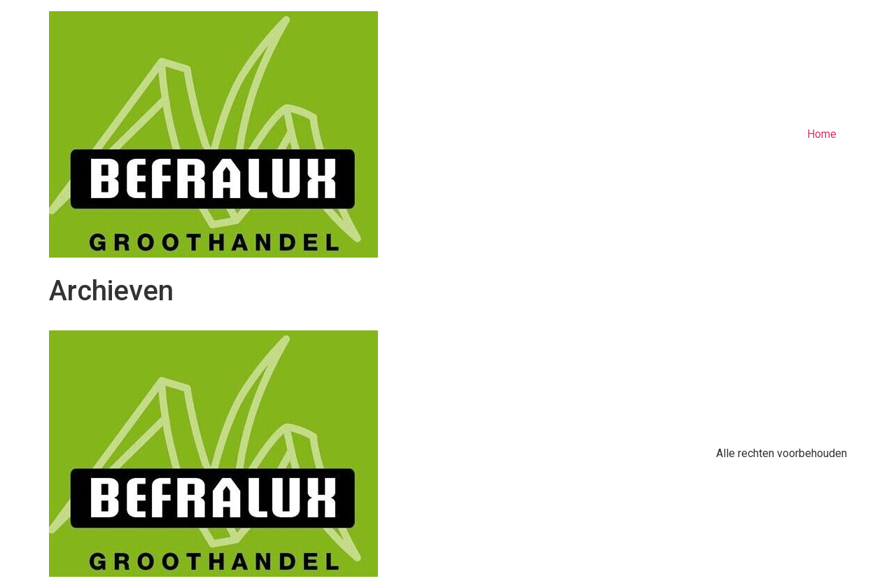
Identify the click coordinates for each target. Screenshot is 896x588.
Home (822, 134)
